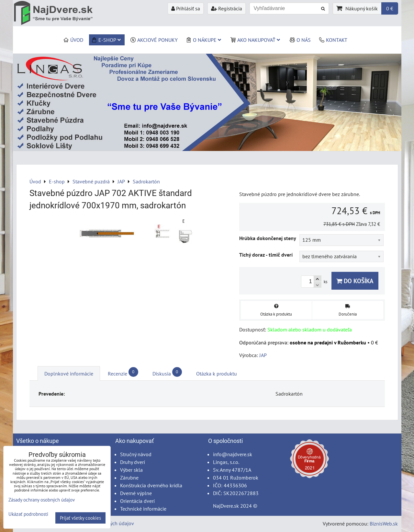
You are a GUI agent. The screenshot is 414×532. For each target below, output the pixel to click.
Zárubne (129, 478)
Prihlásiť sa (186, 8)
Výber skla (131, 470)
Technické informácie (143, 509)
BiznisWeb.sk (384, 524)
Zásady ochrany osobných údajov (42, 500)
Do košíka (355, 281)
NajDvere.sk (226, 506)
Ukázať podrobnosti (28, 514)
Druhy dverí (133, 462)
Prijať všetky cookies (80, 518)
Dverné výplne (136, 493)
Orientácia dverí (137, 501)
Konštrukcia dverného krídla (151, 485)
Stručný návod (136, 454)
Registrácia (227, 8)
